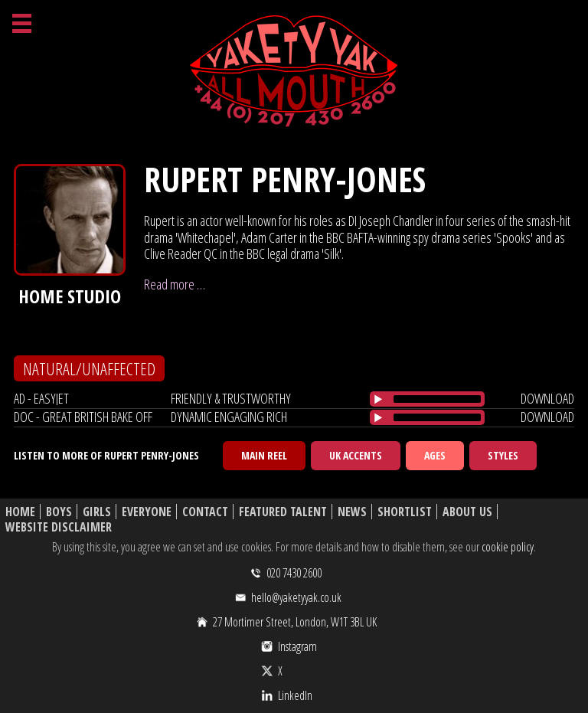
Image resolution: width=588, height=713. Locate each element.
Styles (503, 455)
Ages (435, 455)
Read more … (175, 284)
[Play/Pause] (378, 399)
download (547, 398)
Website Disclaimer (59, 527)
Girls (97, 512)
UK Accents (356, 455)
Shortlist (405, 512)
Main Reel (264, 455)
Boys (59, 512)
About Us (467, 512)
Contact (205, 512)
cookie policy (508, 547)
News (352, 512)
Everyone (147, 512)
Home (20, 512)
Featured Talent (283, 512)
